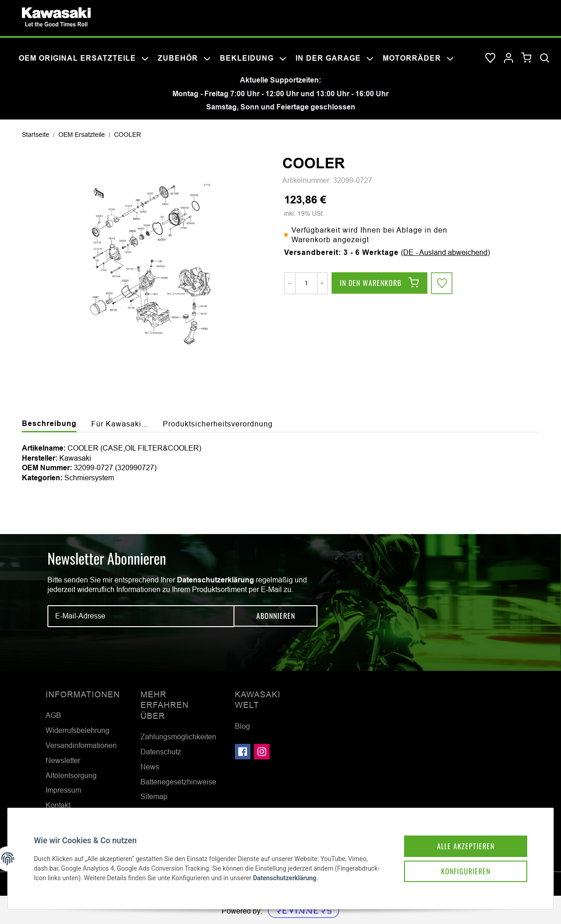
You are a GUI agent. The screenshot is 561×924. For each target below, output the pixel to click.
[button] (509, 58)
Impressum (63, 790)
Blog (242, 726)
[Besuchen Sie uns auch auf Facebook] (243, 752)
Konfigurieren (464, 870)
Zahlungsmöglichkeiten (178, 737)
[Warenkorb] (527, 58)
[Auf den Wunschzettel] (442, 283)
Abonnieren (276, 616)
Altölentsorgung (71, 775)
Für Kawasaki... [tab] (120, 424)
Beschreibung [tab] (49, 423)
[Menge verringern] (290, 283)
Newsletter (63, 760)
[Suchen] (545, 58)
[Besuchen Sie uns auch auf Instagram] (262, 752)
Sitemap (154, 796)
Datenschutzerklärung (216, 580)
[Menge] (306, 283)
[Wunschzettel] (490, 58)
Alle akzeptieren (464, 845)
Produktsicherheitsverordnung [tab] (218, 424)
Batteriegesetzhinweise (178, 782)
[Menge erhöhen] (322, 283)
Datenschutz (161, 752)
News (150, 767)
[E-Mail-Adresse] (141, 616)
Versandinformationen (81, 745)
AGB (53, 715)
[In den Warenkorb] (379, 283)
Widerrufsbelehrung (78, 730)
